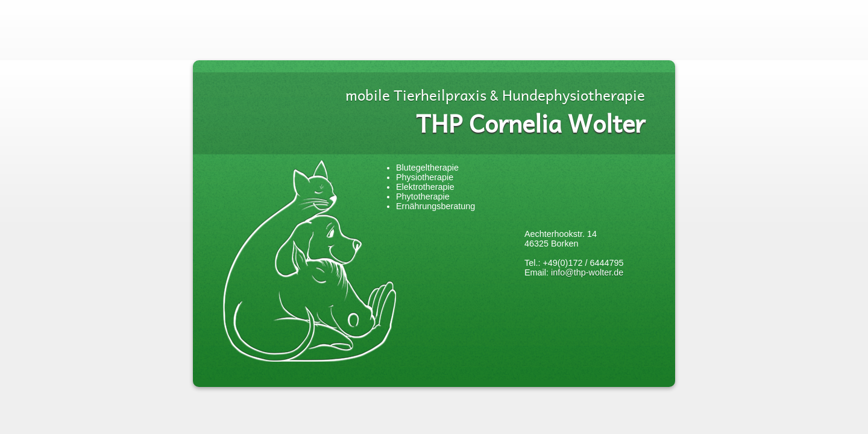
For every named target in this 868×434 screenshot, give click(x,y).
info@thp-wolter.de (587, 272)
